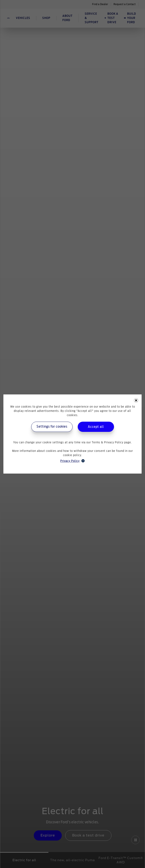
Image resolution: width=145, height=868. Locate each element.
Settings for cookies (52, 427)
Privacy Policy (72, 461)
